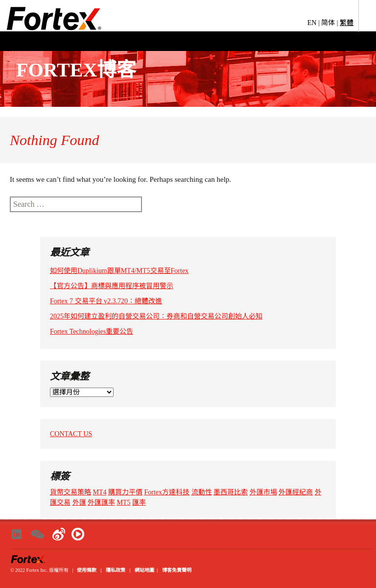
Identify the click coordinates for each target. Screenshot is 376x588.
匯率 (139, 502)
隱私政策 (116, 570)
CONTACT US (71, 434)
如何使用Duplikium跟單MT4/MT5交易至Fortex (119, 271)
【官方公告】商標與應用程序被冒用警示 (112, 286)
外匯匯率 (101, 502)
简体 (328, 23)
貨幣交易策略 (70, 492)
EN (312, 23)
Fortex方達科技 (167, 492)
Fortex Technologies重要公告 (92, 331)
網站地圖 (144, 570)
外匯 (79, 502)
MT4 (100, 492)
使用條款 (87, 570)
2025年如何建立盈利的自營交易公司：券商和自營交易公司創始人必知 (156, 316)
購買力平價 (125, 492)
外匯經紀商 (296, 492)
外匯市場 (263, 492)
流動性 (202, 492)
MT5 (124, 502)
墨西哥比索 (231, 492)
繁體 (347, 23)
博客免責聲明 (177, 570)
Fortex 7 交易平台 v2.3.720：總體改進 (106, 301)
